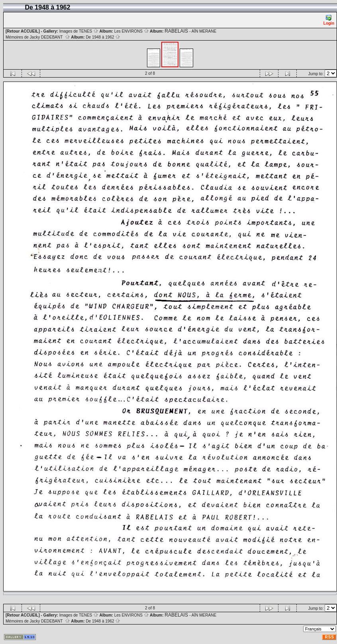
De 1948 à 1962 (103, 37)
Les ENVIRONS (132, 31)
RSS (329, 637)
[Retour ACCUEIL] (23, 31)
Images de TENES (79, 31)
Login (329, 20)
